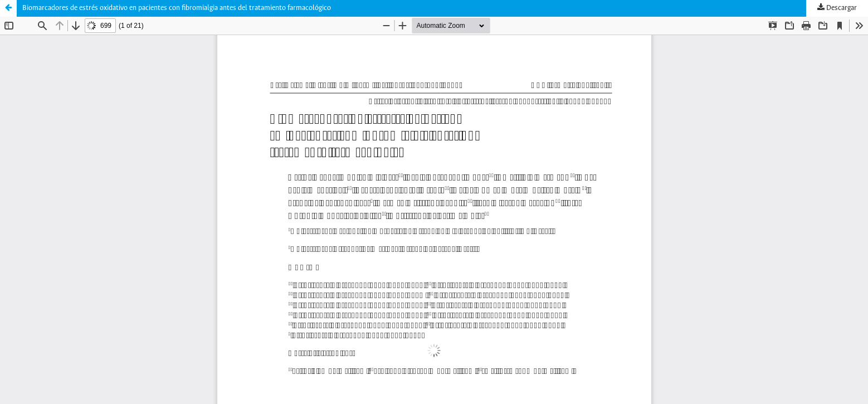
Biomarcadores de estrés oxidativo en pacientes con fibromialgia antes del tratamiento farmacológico (177, 8)
